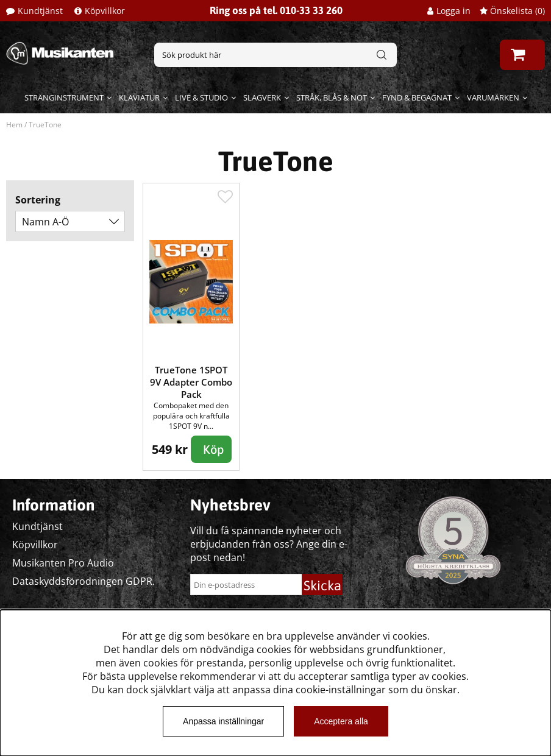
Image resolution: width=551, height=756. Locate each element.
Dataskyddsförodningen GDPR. (84, 581)
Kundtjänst (40, 11)
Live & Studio (201, 97)
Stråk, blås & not (332, 97)
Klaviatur (139, 97)
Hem (14, 125)
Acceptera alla (341, 721)
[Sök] (275, 55)
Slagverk (262, 97)
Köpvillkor (105, 11)
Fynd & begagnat (417, 97)
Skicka (322, 585)
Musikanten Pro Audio (63, 563)
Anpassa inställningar (223, 721)
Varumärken (493, 97)
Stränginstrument (64, 97)
